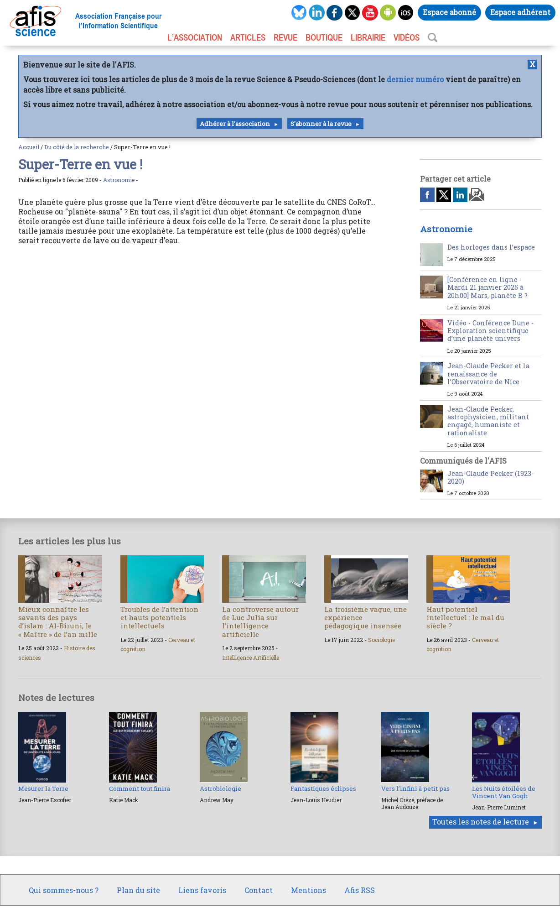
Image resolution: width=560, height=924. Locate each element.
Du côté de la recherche (77, 147)
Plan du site (138, 890)
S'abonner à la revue (321, 124)
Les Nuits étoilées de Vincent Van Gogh (504, 792)
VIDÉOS (407, 37)
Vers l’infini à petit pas (415, 788)
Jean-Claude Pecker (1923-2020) (490, 477)
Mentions (309, 890)
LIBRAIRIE (368, 37)
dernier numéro (415, 79)
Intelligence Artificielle (251, 658)
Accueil (29, 147)
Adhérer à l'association (235, 124)
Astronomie (119, 180)
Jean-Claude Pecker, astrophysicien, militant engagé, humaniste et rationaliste (488, 421)
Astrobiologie (220, 788)
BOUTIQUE (324, 37)
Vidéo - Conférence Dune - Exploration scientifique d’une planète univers (490, 331)
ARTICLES (248, 37)
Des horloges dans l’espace (491, 247)
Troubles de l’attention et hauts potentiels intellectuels (159, 617)
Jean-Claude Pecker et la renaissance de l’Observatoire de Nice (488, 374)
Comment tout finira (140, 788)
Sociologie (381, 640)
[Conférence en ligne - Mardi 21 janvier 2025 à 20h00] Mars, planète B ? (487, 287)
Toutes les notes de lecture (481, 822)
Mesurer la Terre (43, 788)
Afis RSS (360, 890)
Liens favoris (202, 890)
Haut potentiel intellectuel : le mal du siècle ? (465, 617)
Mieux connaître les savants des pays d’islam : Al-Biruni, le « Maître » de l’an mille (58, 622)
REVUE (285, 37)
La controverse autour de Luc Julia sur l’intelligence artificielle (260, 622)
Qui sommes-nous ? (64, 890)
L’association (195, 37)
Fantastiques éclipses (323, 788)
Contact (259, 890)
